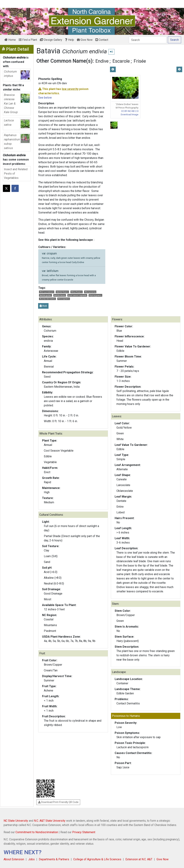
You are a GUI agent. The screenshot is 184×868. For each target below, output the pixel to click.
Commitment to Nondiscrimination (37, 832)
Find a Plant (28, 40)
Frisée (140, 61)
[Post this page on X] (6, 188)
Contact (102, 40)
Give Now (85, 40)
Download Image (130, 114)
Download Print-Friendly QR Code (58, 802)
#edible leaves (60, 295)
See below (45, 98)
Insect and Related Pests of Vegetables (16, 174)
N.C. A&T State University (50, 821)
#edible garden (45, 295)
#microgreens (64, 299)
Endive (102, 61)
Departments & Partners (54, 859)
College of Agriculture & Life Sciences (97, 859)
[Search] (148, 40)
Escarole (121, 61)
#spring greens (95, 295)
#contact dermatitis (47, 299)
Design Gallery (51, 40)
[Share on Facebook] (15, 188)
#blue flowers (77, 292)
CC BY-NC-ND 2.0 (130, 111)
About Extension (14, 859)
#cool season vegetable (77, 295)
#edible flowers (62, 292)
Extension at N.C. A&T (139, 859)
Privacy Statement (84, 832)
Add (43, 306)
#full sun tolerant (47, 292)
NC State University (16, 821)
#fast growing (90, 292)
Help (70, 40)
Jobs (31, 859)
